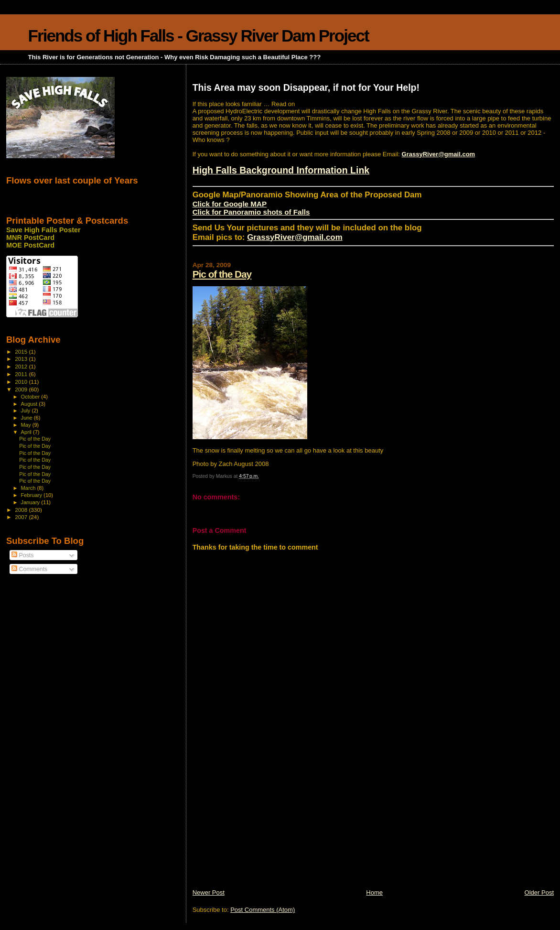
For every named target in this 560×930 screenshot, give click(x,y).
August (30, 404)
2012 (22, 366)
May (27, 425)
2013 (22, 359)
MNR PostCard (30, 238)
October (31, 397)
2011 (22, 374)
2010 (22, 382)
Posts (22, 555)
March (29, 488)
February (32, 495)
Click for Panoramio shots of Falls (251, 212)
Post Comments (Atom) (263, 910)
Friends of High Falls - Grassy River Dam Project (199, 36)
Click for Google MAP (230, 204)
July (27, 411)
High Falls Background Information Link (281, 170)
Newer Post (209, 892)
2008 (22, 510)
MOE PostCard (30, 245)
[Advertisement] (264, 822)
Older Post (539, 892)
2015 (22, 351)
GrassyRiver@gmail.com (439, 154)
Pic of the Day (222, 274)
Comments (29, 569)
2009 (22, 389)
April (27, 432)
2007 (22, 517)
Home (374, 892)
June (27, 418)
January (31, 502)
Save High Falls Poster (43, 230)
